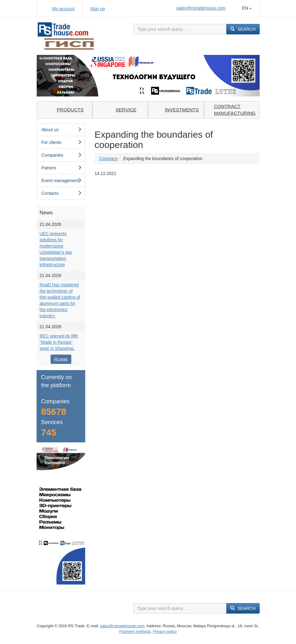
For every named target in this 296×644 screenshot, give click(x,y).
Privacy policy (165, 632)
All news (61, 359)
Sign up (97, 9)
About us (62, 130)
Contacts (62, 193)
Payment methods (135, 632)
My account (64, 9)
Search (243, 29)
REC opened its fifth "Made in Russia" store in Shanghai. (59, 342)
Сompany (108, 159)
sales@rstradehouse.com (201, 8)
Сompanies (62, 155)
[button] (53, 76)
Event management (62, 181)
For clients (62, 142)
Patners (62, 168)
